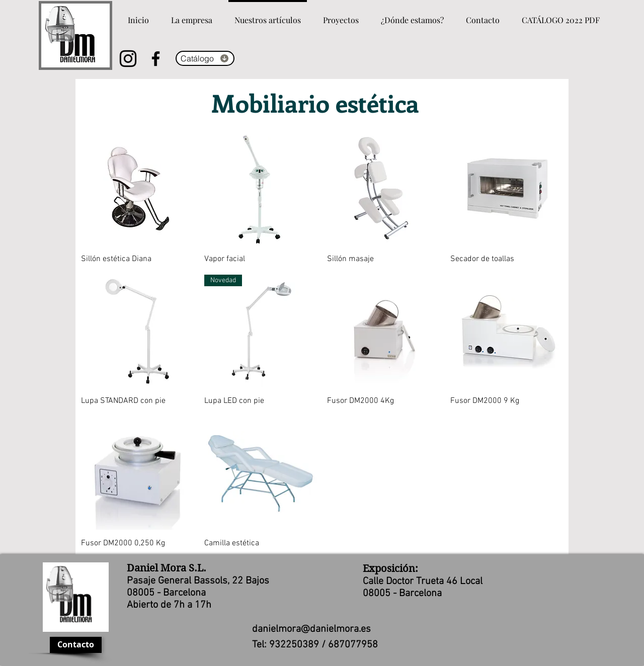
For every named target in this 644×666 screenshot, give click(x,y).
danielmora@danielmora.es (311, 629)
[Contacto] (76, 645)
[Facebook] (156, 59)
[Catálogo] (205, 58)
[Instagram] (128, 59)
